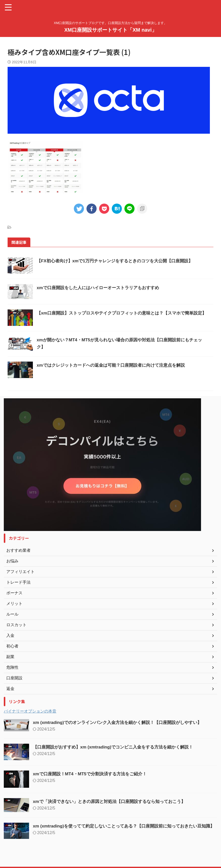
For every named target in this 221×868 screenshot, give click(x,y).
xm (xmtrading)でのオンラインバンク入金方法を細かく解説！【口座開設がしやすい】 (122, 722)
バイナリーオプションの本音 (30, 711)
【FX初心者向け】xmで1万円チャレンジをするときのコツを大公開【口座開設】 (119, 261)
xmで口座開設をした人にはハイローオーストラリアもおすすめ (101, 288)
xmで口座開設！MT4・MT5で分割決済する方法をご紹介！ (93, 774)
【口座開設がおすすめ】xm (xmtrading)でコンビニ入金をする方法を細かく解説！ (118, 747)
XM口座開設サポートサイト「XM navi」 (111, 30)
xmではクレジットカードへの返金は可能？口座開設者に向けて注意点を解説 (115, 365)
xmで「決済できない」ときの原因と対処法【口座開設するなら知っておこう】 (114, 801)
